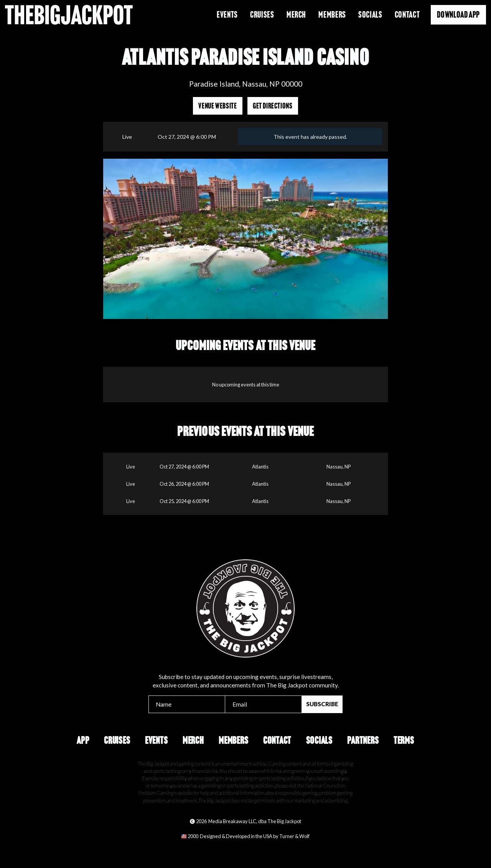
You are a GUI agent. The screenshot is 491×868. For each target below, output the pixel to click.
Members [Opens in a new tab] (332, 15)
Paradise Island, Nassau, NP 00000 (246, 84)
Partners (363, 741)
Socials (370, 15)
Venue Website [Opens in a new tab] (217, 106)
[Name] (187, 704)
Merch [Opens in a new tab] (296, 15)
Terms (404, 741)
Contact (407, 15)
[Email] (263, 704)
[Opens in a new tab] (245, 836)
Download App (458, 15)
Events (227, 15)
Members (233, 741)
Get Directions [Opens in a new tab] (273, 106)
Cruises (262, 15)
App (83, 741)
